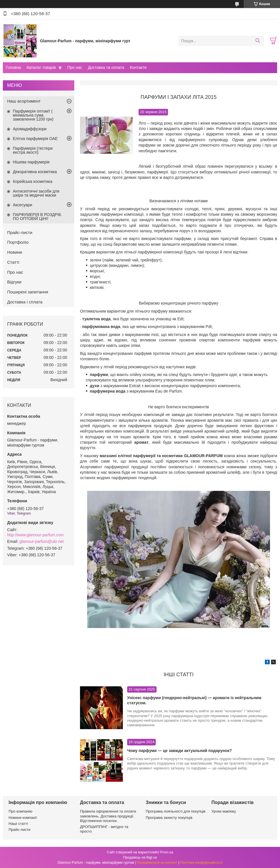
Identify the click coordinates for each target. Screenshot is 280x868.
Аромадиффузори (30, 129)
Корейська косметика (33, 181)
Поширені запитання (28, 292)
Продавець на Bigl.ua (140, 857)
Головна (13, 67)
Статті (13, 262)
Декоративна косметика (35, 172)
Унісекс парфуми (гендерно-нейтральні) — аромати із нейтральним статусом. (194, 700)
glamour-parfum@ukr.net (42, 541)
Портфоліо (18, 242)
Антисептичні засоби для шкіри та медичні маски (36, 193)
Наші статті (18, 824)
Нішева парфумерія (31, 162)
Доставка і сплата (25, 302)
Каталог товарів (41, 67)
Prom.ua (167, 852)
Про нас (75, 67)
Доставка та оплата (106, 67)
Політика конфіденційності (201, 863)
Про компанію (21, 811)
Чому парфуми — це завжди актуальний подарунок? (180, 751)
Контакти (138, 67)
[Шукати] (258, 41)
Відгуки (14, 282)
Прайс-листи (20, 232)
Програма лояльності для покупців (176, 811)
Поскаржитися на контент (157, 863)
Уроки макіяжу (224, 811)
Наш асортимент (24, 101)
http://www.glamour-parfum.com (35, 535)
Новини (15, 252)
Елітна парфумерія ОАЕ (35, 139)
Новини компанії (23, 818)
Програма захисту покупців (169, 818)
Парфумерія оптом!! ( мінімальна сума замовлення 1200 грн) (33, 115)
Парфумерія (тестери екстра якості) (33, 150)
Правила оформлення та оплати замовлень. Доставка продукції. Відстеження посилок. (108, 816)
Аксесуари (23, 205)
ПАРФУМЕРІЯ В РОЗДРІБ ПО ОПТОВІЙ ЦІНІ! (37, 217)
